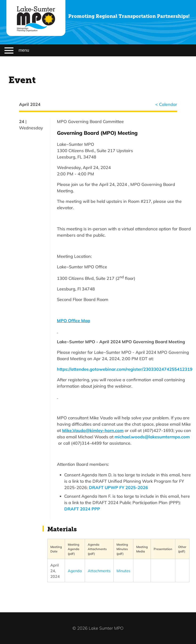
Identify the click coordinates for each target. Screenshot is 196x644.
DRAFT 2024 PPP (82, 509)
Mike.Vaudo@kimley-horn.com (93, 430)
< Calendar (166, 104)
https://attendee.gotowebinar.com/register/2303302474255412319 (125, 369)
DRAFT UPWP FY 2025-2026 (118, 487)
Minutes (123, 571)
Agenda (75, 571)
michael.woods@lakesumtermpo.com (152, 437)
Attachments (99, 571)
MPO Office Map (74, 320)
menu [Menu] (17, 51)
